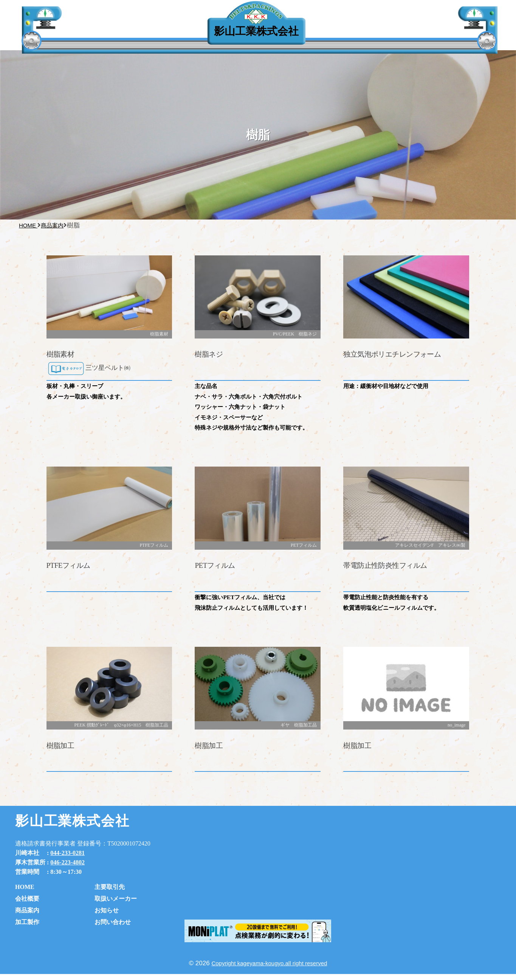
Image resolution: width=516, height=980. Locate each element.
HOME (25, 887)
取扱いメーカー (116, 899)
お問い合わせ (113, 922)
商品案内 (27, 910)
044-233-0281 (67, 853)
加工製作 (27, 922)
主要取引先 (143, 33)
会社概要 (27, 899)
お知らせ (379, 34)
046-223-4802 (67, 862)
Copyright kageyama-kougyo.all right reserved (269, 963)
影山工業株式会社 (256, 31)
